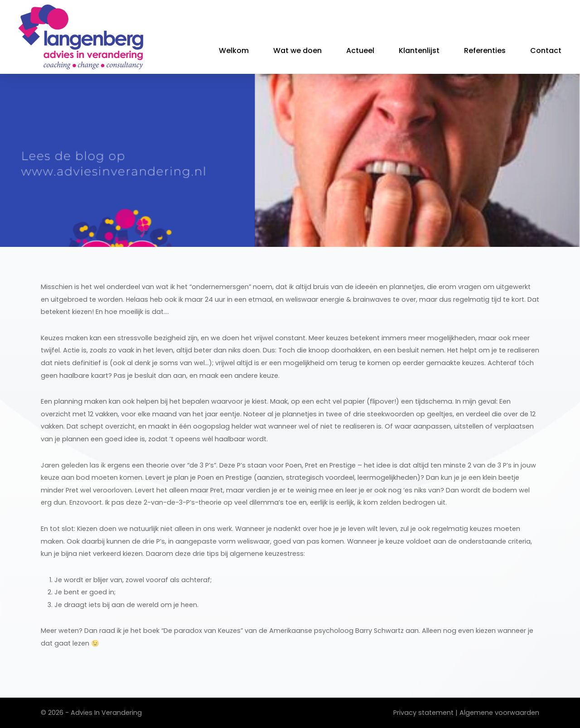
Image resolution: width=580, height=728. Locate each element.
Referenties (485, 51)
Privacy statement (423, 713)
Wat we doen (297, 51)
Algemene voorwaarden (499, 713)
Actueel (360, 51)
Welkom (234, 51)
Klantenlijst (419, 51)
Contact (546, 51)
